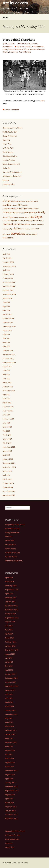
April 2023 (6, 346)
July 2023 (6, 334)
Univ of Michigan (25, 52)
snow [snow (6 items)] (38, 229)
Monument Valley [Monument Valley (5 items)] (26, 221)
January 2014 (8, 487)
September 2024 (9, 294)
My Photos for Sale (10, 132)
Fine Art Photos (9, 160)
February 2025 (8, 274)
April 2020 (6, 415)
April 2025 (6, 270)
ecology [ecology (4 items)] (21, 213)
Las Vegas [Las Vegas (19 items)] (36, 217)
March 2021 (7, 403)
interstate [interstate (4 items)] (21, 217)
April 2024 (6, 310)
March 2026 (7, 258)
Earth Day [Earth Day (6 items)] (15, 213)
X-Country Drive (9, 184)
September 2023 (9, 326)
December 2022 (9, 355)
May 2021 (6, 395)
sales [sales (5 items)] (34, 229)
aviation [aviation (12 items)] (7, 205)
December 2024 (9, 282)
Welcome (6, 140)
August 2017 (7, 439)
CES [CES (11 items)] (20, 205)
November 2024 (9, 286)
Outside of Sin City (10, 156)
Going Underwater (10, 136)
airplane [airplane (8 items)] (15, 201)
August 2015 (7, 451)
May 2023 (6, 342)
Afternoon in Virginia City (12, 176)
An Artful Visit (8, 148)
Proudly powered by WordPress (15, 863)
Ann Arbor (20, 46)
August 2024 (7, 298)
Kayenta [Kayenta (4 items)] (27, 217)
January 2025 (8, 278)
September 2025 (9, 266)
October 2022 (8, 359)
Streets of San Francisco (12, 172)
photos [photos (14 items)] (17, 228)
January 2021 (8, 411)
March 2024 (7, 314)
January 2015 (8, 459)
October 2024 (8, 290)
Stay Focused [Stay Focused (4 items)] (6, 234)
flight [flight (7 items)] (11, 217)
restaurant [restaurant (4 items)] (29, 229)
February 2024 (8, 318)
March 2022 (7, 383)
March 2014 (7, 479)
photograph (7, 46)
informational (24, 44)
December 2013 (9, 491)
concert (28, 46)
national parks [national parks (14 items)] (11, 224)
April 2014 (6, 475)
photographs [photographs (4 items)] (40, 225)
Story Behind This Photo (19, 40)
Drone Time (7, 144)
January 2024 (8, 322)
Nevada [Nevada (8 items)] (24, 224)
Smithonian (13, 52)
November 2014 (9, 463)
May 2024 (6, 306)
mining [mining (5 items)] (10, 221)
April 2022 (6, 379)
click (43, 100)
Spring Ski (7, 168)
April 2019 (6, 423)
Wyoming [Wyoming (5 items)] (34, 234)
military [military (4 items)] (5, 221)
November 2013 (9, 495)
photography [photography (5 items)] (7, 229)
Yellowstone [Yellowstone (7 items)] (8, 238)
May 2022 (6, 375)
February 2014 (8, 483)
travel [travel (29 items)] (15, 233)
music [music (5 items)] (41, 221)
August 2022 (7, 367)
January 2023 (8, 350)
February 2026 (8, 262)
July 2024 (6, 302)
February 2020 (8, 419)
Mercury (6, 180)
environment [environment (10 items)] (31, 212)
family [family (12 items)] (42, 212)
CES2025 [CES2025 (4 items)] (25, 205)
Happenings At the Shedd (13, 128)
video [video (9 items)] (23, 234)
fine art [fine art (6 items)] (5, 217)
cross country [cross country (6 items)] (33, 209)
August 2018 (7, 427)
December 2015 (9, 447)
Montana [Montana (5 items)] (16, 221)
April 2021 (6, 399)
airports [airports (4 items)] (28, 201)
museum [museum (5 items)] (35, 221)
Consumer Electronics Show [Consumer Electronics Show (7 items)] (15, 209)
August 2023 (7, 330)
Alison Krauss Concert (11, 164)
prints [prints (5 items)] (23, 229)
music (5, 49)
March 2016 (7, 443)
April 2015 (6, 455)
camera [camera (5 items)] (15, 205)
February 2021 (8, 407)
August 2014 (7, 471)
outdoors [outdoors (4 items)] (34, 225)
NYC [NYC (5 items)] (29, 225)
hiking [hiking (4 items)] (16, 217)
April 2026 (6, 254)
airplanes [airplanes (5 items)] (22, 201)
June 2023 (7, 338)
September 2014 (9, 467)
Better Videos (8, 152)
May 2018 (6, 431)
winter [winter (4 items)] (28, 234)
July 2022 (6, 371)
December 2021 (9, 391)
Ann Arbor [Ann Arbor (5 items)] (34, 201)
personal (34, 44)
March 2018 (7, 435)
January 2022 (8, 387)
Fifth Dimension (38, 46)
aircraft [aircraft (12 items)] (6, 201)
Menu (5, 17)
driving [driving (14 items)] (7, 212)
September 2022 (9, 363)
